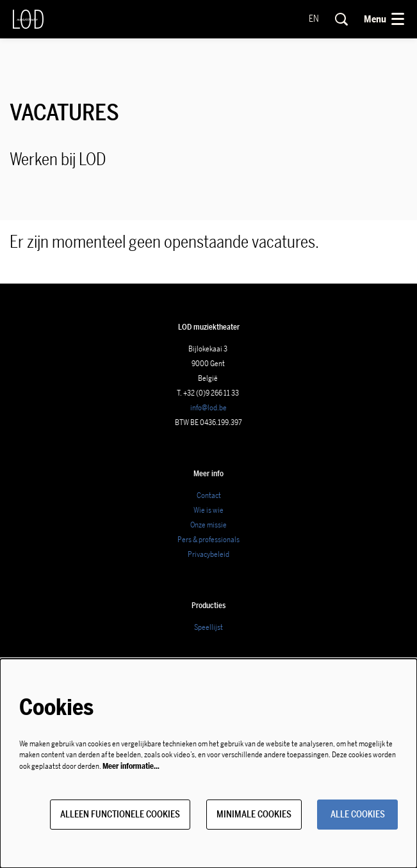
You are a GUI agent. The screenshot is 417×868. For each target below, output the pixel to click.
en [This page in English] (314, 19)
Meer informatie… (131, 766)
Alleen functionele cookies (120, 815)
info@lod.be (208, 408)
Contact (209, 495)
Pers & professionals (208, 540)
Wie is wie (208, 510)
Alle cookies (358, 815)
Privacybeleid (208, 554)
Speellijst (208, 627)
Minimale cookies (254, 815)
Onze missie (208, 525)
